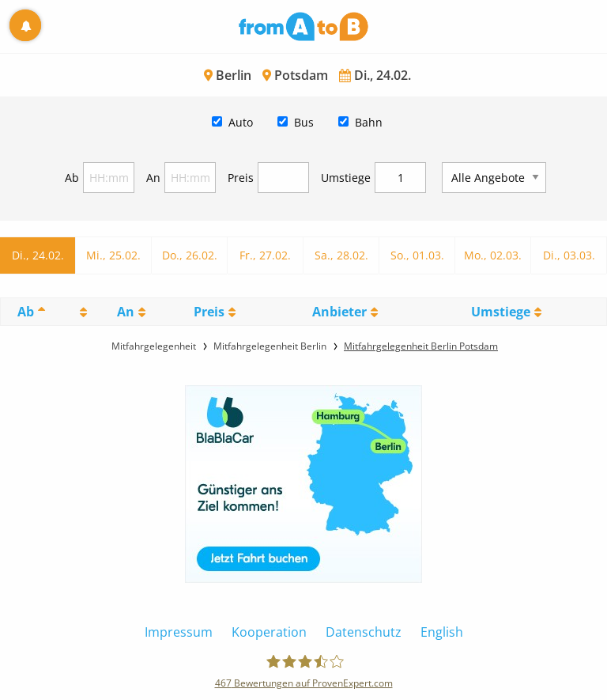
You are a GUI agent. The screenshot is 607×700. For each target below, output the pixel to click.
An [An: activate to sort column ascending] (126, 312)
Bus (304, 122)
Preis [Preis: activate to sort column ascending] (209, 312)
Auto (241, 122)
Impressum (179, 632)
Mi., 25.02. (113, 255)
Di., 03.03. (569, 255)
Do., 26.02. (190, 255)
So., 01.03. (417, 255)
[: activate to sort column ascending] (81, 311)
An (153, 178)
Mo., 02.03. (493, 255)
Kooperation (269, 632)
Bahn (369, 122)
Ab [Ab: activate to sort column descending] (26, 312)
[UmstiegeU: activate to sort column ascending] (506, 311)
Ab (72, 178)
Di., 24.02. (38, 255)
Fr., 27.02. (265, 255)
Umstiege (346, 178)
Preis (241, 178)
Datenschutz (364, 632)
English (442, 632)
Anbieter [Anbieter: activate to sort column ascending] (339, 312)
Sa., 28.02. (341, 255)
